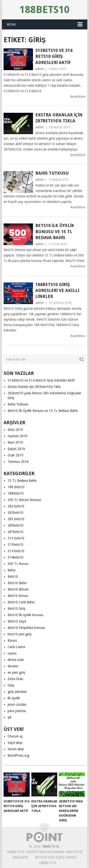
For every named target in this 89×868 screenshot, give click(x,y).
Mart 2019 (15, 442)
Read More (78, 97)
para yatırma (17, 711)
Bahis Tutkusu (52, 173)
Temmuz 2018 (18, 462)
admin (40, 69)
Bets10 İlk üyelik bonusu (25, 615)
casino (12, 653)
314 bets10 (16, 551)
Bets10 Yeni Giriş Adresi (56, 857)
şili (9, 717)
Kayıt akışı (15, 743)
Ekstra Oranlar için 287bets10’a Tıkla (59, 118)
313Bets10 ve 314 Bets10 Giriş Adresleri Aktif (54, 56)
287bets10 (15, 532)
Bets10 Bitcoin (18, 589)
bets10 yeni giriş (20, 634)
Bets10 (13, 577)
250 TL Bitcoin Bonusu (24, 500)
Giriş (11, 685)
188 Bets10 (16, 487)
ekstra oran (16, 660)
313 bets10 (16, 538)
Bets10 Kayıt (17, 621)
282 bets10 (16, 506)
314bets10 (15, 557)
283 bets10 (16, 519)
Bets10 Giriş (16, 609)
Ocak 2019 (15, 455)
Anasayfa (20, 857)
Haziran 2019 (17, 436)
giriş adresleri (17, 692)
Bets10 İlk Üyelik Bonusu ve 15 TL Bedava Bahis (55, 231)
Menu (11, 24)
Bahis (12, 570)
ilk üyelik (14, 698)
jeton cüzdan (17, 704)
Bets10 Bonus (18, 596)
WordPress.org (18, 755)
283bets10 (15, 525)
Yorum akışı (16, 749)
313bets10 (15, 545)
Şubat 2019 (16, 449)
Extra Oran (15, 679)
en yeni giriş (16, 673)
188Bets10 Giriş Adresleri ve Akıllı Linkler (57, 290)
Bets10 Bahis (17, 583)
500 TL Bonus (18, 564)
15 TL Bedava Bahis (22, 481)
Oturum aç (15, 736)
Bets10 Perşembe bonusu (26, 628)
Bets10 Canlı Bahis (21, 602)
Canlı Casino (16, 647)
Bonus (12, 641)
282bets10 (15, 513)
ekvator (13, 666)
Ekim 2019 (15, 430)
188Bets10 (44, 10)
